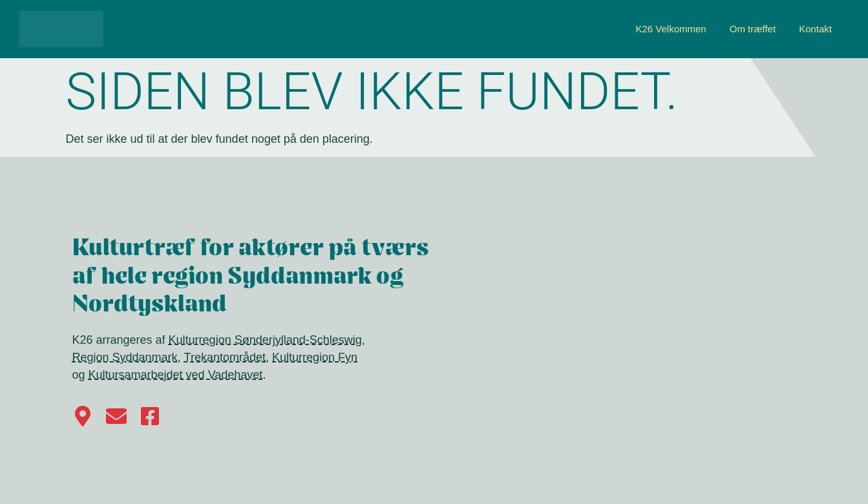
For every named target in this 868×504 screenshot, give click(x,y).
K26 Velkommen (671, 29)
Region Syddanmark (125, 357)
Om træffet (753, 29)
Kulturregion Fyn (315, 357)
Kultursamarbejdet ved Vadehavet (176, 375)
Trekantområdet (225, 357)
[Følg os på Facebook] (150, 416)
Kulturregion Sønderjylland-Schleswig (265, 340)
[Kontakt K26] (116, 416)
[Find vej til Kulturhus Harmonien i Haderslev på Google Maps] (83, 416)
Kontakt (815, 29)
